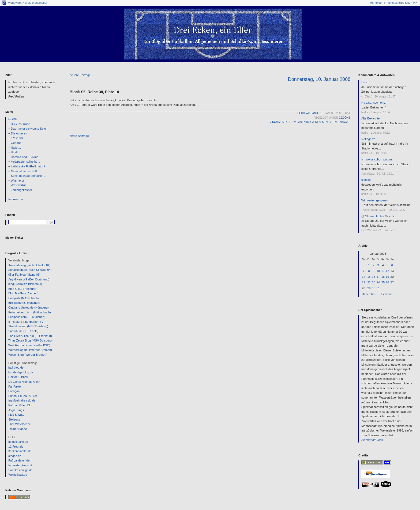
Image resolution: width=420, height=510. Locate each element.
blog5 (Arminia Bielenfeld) (25, 284)
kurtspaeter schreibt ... (25, 162)
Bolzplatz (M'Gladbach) (23, 298)
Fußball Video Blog (21, 405)
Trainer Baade (18, 429)
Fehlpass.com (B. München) (27, 317)
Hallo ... (16, 148)
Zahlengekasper (21, 190)
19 (387, 277)
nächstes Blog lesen (399, 3)
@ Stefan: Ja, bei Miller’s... (379, 216)
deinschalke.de (18, 442)
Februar (387, 294)
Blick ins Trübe (20, 124)
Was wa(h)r (18, 185)
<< (416, 3)
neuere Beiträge (80, 75)
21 (363, 282)
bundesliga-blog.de (21, 372)
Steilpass (14, 419)
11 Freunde (16, 447)
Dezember (369, 294)
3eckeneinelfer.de (20, 451)
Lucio (365, 82)
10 (378, 271)
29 (369, 288)
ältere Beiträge (79, 136)
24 (378, 282)
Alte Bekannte (371, 118)
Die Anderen (19, 133)
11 (383, 271)
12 (387, 271)
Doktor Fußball (18, 377)
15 (369, 277)
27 (392, 282)
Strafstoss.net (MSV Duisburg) (28, 326)
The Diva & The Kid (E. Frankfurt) (30, 336)
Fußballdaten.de (19, 460)
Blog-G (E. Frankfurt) (22, 289)
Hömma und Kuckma (25, 157)
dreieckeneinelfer (36, 3)
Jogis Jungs (16, 410)
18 (383, 277)
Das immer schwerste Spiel (29, 129)
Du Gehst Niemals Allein (24, 382)
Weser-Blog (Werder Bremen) (28, 355)
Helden (15, 152)
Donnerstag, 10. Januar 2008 (319, 79)
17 (378, 277)
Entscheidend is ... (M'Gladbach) (30, 312)
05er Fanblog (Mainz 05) (24, 275)
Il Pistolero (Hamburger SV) (26, 322)
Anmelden (377, 3)
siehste (366, 180)
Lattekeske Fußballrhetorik (28, 166)
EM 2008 (17, 138)
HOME (13, 119)
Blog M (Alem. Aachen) (23, 293)
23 (374, 282)
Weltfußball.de (18, 475)
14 (363, 277)
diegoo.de (15, 456)
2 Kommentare (281, 122)
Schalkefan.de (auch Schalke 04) (30, 270)
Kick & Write (16, 415)
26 (387, 282)
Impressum (16, 199)
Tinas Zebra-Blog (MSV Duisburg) (30, 340)
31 (378, 288)
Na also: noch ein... (374, 103)
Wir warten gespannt (375, 200)
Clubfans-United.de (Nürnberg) (28, 307)
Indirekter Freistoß (20, 465)
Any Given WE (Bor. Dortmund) (29, 279)
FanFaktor (15, 387)
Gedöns (16, 143)
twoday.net (14, 3)
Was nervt (17, 181)
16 (374, 277)
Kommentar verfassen (311, 122)
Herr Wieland (308, 113)
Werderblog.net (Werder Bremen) (30, 350)
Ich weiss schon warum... (378, 159)
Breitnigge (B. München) (24, 303)
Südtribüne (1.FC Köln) (23, 331)
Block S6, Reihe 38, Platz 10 (94, 92)
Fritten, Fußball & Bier (23, 396)
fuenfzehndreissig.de (22, 400)
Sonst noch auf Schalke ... (28, 176)
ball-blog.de (16, 367)
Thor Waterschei (19, 424)
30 (374, 288)
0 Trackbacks (340, 122)
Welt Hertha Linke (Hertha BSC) (29, 345)
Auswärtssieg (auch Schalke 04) (29, 265)
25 (383, 282)
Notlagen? (368, 139)
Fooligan (14, 391)
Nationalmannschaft (24, 171)
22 (369, 282)
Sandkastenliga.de (20, 470)
